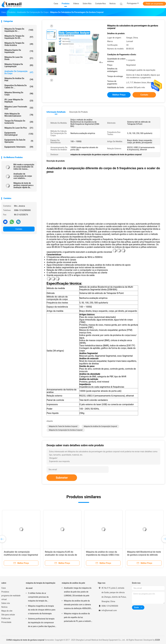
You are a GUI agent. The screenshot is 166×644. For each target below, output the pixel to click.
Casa (4, 588)
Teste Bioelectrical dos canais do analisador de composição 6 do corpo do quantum (143, 555)
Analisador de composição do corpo (19, 72)
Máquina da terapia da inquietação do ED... (19, 37)
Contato (19, 229)
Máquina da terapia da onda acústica (19, 44)
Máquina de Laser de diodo (19, 58)
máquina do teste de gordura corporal (63, 426)
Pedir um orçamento (155, 4)
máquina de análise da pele (19, 79)
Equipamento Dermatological (19, 134)
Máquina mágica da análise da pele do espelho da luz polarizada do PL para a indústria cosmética (78, 618)
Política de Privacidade (6, 620)
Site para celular (8, 615)
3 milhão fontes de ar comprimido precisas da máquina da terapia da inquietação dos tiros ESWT (40, 597)
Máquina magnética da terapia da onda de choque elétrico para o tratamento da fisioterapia (42, 610)
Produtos (5, 592)
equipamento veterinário (19, 147)
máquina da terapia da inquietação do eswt (41, 586)
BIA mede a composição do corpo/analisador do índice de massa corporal (24, 167)
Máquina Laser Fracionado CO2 (19, 108)
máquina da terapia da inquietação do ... (19, 30)
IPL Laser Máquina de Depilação (19, 101)
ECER (158, 640)
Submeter (62, 478)
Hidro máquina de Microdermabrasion (19, 115)
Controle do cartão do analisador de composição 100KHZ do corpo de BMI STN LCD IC (103, 555)
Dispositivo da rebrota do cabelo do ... (19, 87)
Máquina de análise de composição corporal (100, 426)
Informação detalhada (56, 112)
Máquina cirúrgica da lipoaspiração (19, 65)
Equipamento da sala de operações (19, 141)
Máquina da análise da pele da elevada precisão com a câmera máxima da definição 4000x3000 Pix (78, 605)
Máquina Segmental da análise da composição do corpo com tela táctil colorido (20, 555)
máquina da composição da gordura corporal (66, 430)
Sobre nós (6, 603)
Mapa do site (7, 611)
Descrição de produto (78, 112)
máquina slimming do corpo (19, 94)
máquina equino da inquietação (19, 51)
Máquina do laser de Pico (19, 128)
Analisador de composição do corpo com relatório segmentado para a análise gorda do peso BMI (23, 176)
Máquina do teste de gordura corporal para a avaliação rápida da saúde (23, 185)
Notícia (4, 607)
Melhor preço (119, 95)
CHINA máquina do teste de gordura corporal (25, 640)
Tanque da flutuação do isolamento (19, 122)
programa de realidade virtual (11, 597)
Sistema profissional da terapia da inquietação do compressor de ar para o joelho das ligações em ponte (41, 623)
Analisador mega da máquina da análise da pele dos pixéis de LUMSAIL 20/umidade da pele (78, 592)
